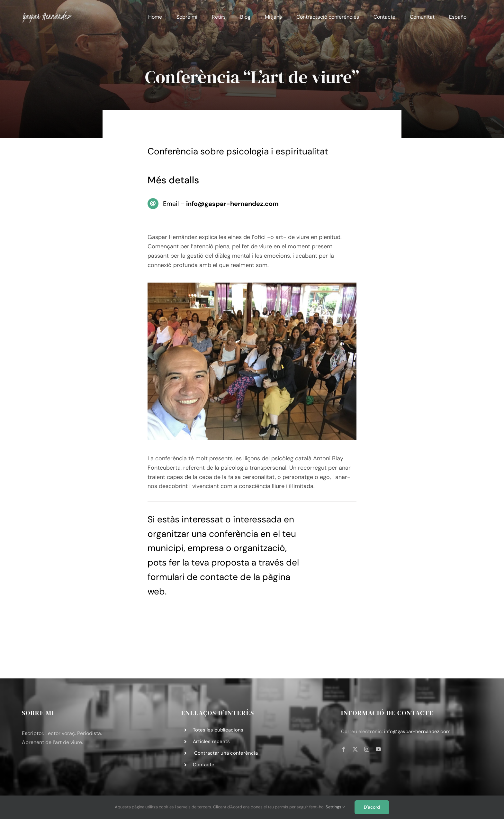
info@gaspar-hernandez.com (417, 732)
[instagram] (367, 749)
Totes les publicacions (218, 730)
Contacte (204, 765)
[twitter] (355, 749)
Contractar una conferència (225, 753)
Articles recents (211, 741)
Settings (335, 807)
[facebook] (344, 749)
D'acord (372, 807)
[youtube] (378, 749)
